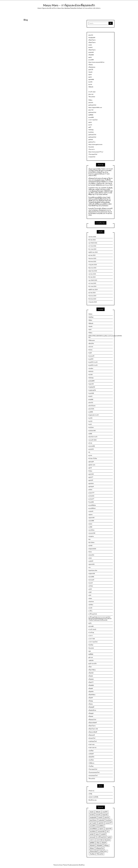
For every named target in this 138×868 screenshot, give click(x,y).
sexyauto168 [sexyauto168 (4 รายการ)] (101, 831)
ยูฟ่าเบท (91, 657)
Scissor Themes (63, 865)
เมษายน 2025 (92, 274)
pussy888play (92, 505)
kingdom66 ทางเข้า (94, 415)
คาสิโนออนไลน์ (93, 614)
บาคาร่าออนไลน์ (93, 120)
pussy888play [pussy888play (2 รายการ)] (93, 829)
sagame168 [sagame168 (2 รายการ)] (108, 829)
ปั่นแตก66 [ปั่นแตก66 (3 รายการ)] (107, 840)
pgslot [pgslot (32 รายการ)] (95, 823)
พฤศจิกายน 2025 (93, 252)
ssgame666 (91, 564)
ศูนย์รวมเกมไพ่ (92, 664)
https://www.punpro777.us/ (96, 152)
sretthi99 (91, 561)
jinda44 (90, 47)
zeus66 (90, 608)
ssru (90, 567)
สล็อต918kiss (92, 695)
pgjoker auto (92, 465)
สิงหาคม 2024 (92, 299)
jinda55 (90, 396)
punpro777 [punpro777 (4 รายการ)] (109, 823)
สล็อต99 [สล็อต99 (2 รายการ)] (104, 843)
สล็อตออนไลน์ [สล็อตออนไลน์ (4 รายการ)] (100, 848)
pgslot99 (91, 480)
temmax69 (91, 580)
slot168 (90, 546)
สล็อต (90, 667)
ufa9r (90, 595)
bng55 (90, 353)
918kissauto (92, 340)
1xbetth (90, 72)
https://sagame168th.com (95, 107)
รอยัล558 (91, 660)
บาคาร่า (91, 636)
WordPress (82, 865)
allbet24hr (91, 343)
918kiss (90, 100)
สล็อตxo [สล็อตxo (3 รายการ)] (92, 848)
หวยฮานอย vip (92, 747)
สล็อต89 (91, 688)
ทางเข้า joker (92, 92)
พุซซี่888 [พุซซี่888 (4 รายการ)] (92, 843)
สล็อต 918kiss (92, 670)
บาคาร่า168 (92, 639)
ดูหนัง (90, 623)
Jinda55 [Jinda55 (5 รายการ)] (100, 817)
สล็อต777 (91, 682)
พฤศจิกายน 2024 (93, 289)
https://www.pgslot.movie (95, 144)
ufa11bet (91, 586)
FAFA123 (91, 371)
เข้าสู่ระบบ (91, 791)
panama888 (92, 446)
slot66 (90, 45)
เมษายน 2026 (92, 237)
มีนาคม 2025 (92, 277)
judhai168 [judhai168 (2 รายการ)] (101, 820)
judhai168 (91, 52)
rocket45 (91, 511)
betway (90, 350)
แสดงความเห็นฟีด (93, 797)
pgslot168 (91, 474)
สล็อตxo (91, 65)
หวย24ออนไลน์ (93, 741)
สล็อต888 (91, 55)
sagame (90, 514)
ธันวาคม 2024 (92, 286)
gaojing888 (91, 381)
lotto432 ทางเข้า (93, 437)
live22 (90, 424)
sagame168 (91, 518)
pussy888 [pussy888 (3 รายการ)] (92, 826)
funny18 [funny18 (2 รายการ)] (98, 815)
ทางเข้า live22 (92, 629)
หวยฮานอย (91, 744)
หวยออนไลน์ (92, 157)
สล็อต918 (91, 692)
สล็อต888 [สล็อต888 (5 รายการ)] (99, 845)
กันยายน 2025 (92, 258)
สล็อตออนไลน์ (92, 720)
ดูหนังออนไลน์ (92, 105)
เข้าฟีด (90, 794)
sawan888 (91, 521)
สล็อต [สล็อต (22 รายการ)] (98, 843)
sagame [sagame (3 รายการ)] (101, 829)
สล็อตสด (91, 716)
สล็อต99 (91, 698)
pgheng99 (91, 462)
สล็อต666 (91, 679)
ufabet (90, 598)
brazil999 (91, 359)
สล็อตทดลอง (92, 67)
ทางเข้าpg (91, 632)
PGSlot (90, 471)
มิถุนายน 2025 (92, 268)
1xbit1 (90, 329)
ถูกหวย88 (91, 626)
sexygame (91, 536)
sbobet (90, 524)
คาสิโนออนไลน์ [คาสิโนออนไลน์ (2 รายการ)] (102, 837)
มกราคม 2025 (92, 283)
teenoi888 (91, 577)
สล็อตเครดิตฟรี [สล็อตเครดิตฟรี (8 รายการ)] (94, 851)
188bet (90, 320)
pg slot (90, 84)
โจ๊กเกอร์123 (92, 97)
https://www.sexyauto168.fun (96, 62)
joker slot (91, 94)
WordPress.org (92, 800)
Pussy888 (91, 502)
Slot (90, 539)
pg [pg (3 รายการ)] (90, 823)
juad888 (91, 412)
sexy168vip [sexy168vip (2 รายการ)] (93, 831)
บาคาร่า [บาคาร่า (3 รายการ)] (92, 840)
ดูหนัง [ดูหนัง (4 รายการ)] (110, 837)
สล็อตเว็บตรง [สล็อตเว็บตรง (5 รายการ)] (104, 851)
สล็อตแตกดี (92, 735)
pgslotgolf (91, 486)
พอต (90, 651)
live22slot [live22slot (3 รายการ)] (109, 820)
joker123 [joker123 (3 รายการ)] (107, 817)
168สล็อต (91, 317)
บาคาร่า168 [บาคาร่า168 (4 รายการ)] (99, 840)
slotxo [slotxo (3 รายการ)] (97, 834)
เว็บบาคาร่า (92, 149)
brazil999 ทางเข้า (93, 362)
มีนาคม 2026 (92, 240)
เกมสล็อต (91, 751)
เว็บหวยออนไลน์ (93, 154)
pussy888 (91, 60)
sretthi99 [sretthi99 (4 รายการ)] (103, 834)
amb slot (91, 347)
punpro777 (91, 493)
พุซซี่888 (91, 115)
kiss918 (90, 82)
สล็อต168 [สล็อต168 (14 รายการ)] (92, 845)
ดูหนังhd (91, 139)
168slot (90, 314)
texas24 (91, 583)
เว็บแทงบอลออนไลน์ (94, 772)
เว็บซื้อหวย (91, 763)
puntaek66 (91, 496)
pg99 (90, 127)
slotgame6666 (92, 549)
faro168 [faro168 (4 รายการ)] (92, 815)
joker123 (91, 35)
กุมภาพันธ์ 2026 (93, 243)
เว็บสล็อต (91, 766)
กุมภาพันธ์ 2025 (93, 280)
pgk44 (90, 468)
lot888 (90, 434)
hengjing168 (92, 387)
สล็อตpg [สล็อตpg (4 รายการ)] (106, 845)
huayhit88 (91, 393)
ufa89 (90, 592)
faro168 (90, 374)
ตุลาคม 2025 (92, 255)
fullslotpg (91, 130)
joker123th (91, 409)
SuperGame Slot (93, 570)
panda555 (91, 449)
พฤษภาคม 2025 (93, 271)
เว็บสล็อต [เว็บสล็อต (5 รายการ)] (92, 854)
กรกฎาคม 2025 (93, 265)
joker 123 (91, 110)
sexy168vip (91, 530)
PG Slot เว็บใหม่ (93, 458)
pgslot (90, 57)
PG (89, 452)
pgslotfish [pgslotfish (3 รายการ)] (101, 823)
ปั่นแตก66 (91, 147)
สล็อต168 (91, 673)
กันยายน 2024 (92, 296)
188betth (91, 87)
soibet (90, 558)
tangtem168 (92, 573)
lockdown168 (92, 431)
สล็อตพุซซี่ (91, 707)
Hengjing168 (92, 37)
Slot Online (91, 542)
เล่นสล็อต (91, 760)
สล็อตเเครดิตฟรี (93, 732)
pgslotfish (91, 483)
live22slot (91, 132)
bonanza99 (91, 356)
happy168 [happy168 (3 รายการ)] (105, 815)
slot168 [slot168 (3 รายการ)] (92, 834)
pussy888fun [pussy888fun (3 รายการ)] (101, 826)
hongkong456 (92, 390)
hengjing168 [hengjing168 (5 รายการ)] (93, 817)
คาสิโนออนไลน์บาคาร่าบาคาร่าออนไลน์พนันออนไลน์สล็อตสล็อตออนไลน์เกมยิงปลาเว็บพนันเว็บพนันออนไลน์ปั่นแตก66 (100, 618)
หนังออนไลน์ (92, 738)
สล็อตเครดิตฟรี (93, 723)
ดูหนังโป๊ (91, 70)
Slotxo (90, 552)
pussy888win (92, 508)
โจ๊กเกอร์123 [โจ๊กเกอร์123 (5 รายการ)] (100, 854)
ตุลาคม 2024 (92, 293)
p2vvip (90, 443)
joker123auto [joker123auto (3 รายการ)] (93, 820)
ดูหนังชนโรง (92, 142)
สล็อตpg (91, 701)
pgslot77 (91, 477)
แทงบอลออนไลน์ (93, 775)
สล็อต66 (91, 676)
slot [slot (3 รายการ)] (108, 831)
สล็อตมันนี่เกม (92, 710)
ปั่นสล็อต (91, 645)
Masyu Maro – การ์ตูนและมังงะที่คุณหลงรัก (69, 5)
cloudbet (91, 368)
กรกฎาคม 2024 (93, 302)
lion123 (90, 421)
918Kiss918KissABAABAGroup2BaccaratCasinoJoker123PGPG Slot (101, 336)
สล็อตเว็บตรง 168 (93, 729)
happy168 (91, 384)
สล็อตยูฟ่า (91, 713)
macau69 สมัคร (93, 440)
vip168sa (91, 605)
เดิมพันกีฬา (91, 757)
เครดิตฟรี (91, 754)
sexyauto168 (92, 533)
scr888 (90, 527)
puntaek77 (91, 499)
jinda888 (91, 399)
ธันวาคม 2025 (92, 249)
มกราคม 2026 (92, 246)
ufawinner (91, 601)
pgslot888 (91, 79)
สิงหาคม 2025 (92, 261)
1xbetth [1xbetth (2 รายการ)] (92, 812)
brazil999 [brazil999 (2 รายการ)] (105, 812)
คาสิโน (90, 611)
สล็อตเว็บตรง (92, 40)
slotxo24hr (91, 555)
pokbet (90, 490)
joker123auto (92, 406)
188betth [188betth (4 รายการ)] (98, 812)
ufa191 (90, 589)
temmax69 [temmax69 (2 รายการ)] (93, 837)
